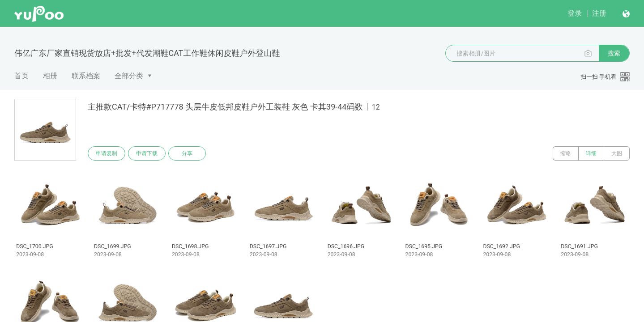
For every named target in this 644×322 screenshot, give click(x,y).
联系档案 (86, 76)
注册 (599, 13)
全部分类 (129, 76)
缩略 (566, 153)
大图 (617, 153)
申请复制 (107, 153)
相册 (50, 76)
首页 (21, 76)
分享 (187, 153)
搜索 (614, 53)
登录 (575, 13)
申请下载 (147, 153)
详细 (591, 153)
